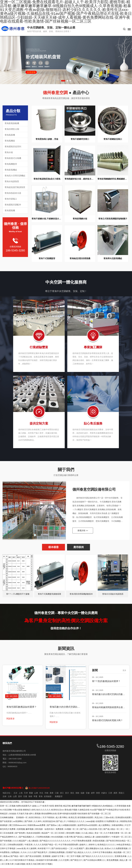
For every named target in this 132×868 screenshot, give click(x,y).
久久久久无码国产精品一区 (46, 847)
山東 (36, 795)
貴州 (20, 798)
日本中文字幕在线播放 (103, 854)
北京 (15, 795)
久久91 (24, 854)
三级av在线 (109, 819)
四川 (67, 795)
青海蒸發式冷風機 (13, 158)
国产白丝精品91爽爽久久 (95, 862)
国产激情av (52, 827)
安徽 (88, 795)
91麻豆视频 (20, 866)
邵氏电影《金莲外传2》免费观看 (50, 831)
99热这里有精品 (124, 847)
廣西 (115, 795)
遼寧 (93, 795)
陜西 (98, 795)
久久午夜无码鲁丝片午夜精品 (22, 862)
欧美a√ (108, 850)
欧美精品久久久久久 (107, 847)
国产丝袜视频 (6, 843)
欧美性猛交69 (49, 823)
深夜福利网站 (118, 827)
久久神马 (38, 823)
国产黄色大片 (76, 862)
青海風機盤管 (11, 164)
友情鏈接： (49, 798)
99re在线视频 (57, 839)
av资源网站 (18, 823)
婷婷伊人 (93, 847)
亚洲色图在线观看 (123, 819)
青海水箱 (9, 152)
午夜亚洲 (29, 847)
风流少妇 (99, 819)
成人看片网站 (62, 819)
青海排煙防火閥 (12, 129)
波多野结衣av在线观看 (87, 827)
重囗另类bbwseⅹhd (18, 827)
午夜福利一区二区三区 (121, 839)
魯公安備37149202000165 (39, 790)
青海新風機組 (11, 170)
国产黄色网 (20, 835)
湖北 (72, 795)
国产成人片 (61, 823)
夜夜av (6, 858)
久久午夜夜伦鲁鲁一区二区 (116, 835)
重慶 (31, 795)
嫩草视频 (30, 831)
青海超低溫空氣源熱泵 (15, 187)
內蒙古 (104, 795)
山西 (15, 798)
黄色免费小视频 (73, 835)
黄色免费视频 (113, 862)
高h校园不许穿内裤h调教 (47, 862)
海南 (30, 798)
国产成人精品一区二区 (113, 831)
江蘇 (57, 795)
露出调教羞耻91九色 (95, 850)
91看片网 (68, 839)
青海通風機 (10, 211)
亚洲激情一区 (22, 819)
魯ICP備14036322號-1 (13, 790)
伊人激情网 (32, 850)
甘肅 (25, 798)
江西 (110, 795)
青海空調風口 (11, 199)
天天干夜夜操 (48, 819)
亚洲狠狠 (47, 858)
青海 (41, 798)
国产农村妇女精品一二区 (62, 850)
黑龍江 (121, 795)
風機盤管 (59, 798)
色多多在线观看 (33, 835)
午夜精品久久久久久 (76, 823)
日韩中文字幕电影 (8, 850)
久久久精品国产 (20, 843)
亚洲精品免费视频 (57, 854)
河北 (41, 795)
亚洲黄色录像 (121, 858)
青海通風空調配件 (13, 205)
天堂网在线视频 (43, 839)
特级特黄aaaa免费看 (37, 827)
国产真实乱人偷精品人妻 (84, 839)
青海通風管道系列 (13, 147)
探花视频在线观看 (85, 819)
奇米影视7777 (44, 850)
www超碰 (90, 823)
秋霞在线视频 (99, 843)
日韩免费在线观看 (15, 847)
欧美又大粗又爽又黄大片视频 (39, 866)
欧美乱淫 (73, 819)
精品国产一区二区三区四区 (53, 835)
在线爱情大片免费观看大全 (107, 823)
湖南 (77, 795)
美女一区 (99, 835)
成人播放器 (33, 843)
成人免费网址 (105, 827)
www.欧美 (21, 850)
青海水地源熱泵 (12, 181)
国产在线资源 (6, 823)
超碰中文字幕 (58, 858)
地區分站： (7, 795)
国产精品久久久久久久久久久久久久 (55, 843)
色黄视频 (21, 831)
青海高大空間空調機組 (15, 176)
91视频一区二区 (72, 831)
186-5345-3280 (15, 250)
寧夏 (35, 798)
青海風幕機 (10, 135)
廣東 (52, 795)
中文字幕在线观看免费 (68, 847)
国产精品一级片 (17, 858)
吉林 (5, 798)
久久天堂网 (64, 862)
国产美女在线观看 (34, 858)
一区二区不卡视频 (73, 858)
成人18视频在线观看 (67, 827)
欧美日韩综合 (35, 819)
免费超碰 (15, 854)
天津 (26, 795)
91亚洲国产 (79, 850)
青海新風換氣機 (12, 123)
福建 (82, 795)
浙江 (62, 795)
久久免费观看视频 (120, 850)
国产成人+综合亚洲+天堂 (91, 831)
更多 (124, 672)
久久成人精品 (87, 835)
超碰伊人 (84, 847)
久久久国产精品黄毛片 (38, 854)
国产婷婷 (29, 823)
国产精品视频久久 (27, 839)
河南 (46, 795)
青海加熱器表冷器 (13, 193)
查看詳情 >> (83, 532)
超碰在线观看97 (103, 839)
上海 (21, 795)
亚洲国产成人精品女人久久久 (79, 854)
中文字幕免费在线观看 (82, 843)
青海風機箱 (10, 141)
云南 (10, 798)
